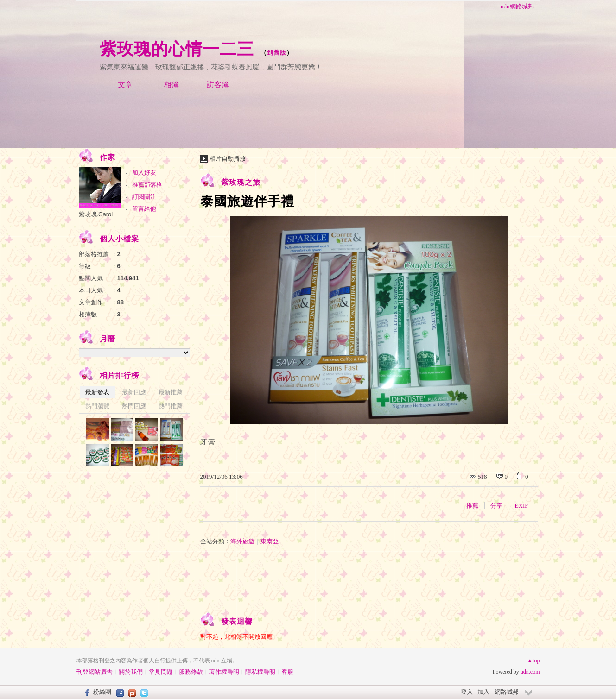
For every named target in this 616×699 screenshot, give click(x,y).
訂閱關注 (144, 197)
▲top (533, 661)
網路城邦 (507, 692)
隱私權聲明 (260, 672)
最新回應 (134, 392)
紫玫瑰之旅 (241, 182)
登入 (467, 692)
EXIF (522, 506)
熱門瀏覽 (97, 406)
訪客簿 (218, 85)
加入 (483, 692)
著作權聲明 (224, 672)
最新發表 (97, 392)
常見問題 (161, 672)
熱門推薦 (171, 406)
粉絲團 (102, 692)
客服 (287, 672)
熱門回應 (134, 406)
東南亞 (270, 541)
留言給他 (144, 209)
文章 (125, 85)
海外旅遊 (242, 541)
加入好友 (144, 173)
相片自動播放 (228, 159)
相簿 (171, 85)
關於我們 (131, 672)
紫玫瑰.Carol (96, 214)
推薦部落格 (147, 185)
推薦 (472, 506)
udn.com (530, 672)
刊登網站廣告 (95, 672)
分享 (496, 506)
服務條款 (191, 672)
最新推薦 (171, 392)
